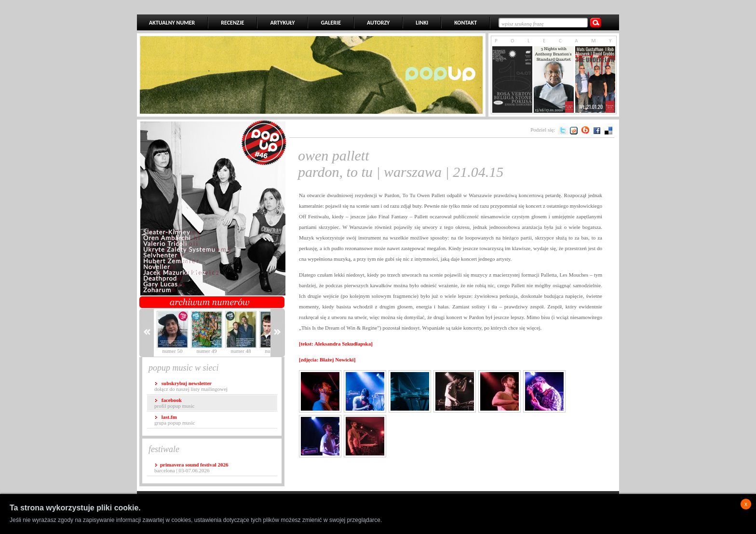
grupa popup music (175, 420)
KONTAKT (466, 23)
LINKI (422, 23)
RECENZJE (232, 23)
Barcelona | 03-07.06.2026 (191, 467)
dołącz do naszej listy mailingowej (191, 386)
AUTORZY (378, 23)
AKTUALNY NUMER (172, 23)
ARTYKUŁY (282, 23)
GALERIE (331, 23)
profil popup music (175, 403)
